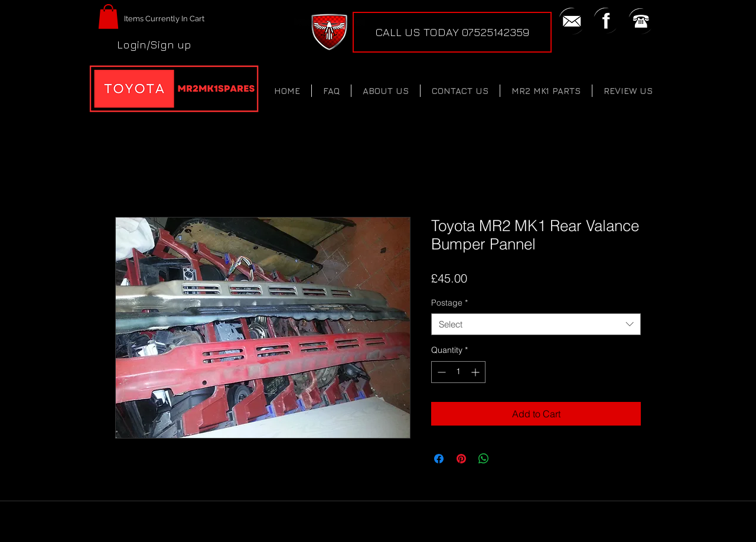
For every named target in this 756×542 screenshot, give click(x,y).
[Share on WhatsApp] (484, 459)
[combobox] (536, 324)
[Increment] (476, 372)
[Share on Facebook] (439, 459)
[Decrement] (440, 372)
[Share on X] (506, 459)
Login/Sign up (154, 44)
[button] (108, 17)
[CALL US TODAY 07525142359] (452, 32)
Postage (449, 303)
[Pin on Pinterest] (461, 459)
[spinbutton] (458, 372)
